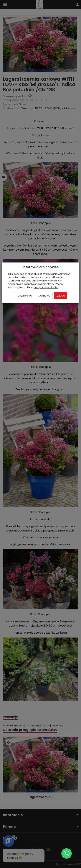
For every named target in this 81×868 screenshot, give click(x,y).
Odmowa (44, 296)
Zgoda (61, 296)
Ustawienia (25, 296)
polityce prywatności (46, 287)
